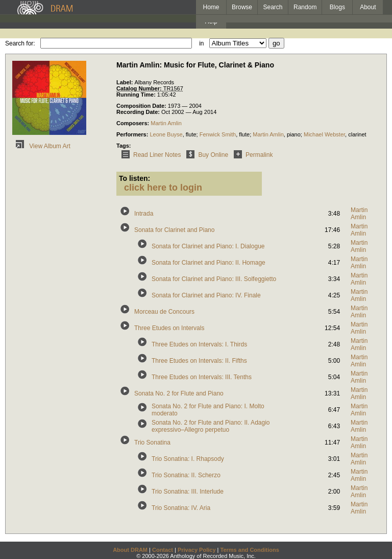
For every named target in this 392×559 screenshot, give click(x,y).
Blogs (337, 7)
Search (273, 7)
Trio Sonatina (152, 442)
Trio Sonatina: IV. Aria (181, 508)
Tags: (124, 146)
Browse (242, 7)
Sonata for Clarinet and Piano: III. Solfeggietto (214, 279)
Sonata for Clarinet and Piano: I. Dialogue (208, 246)
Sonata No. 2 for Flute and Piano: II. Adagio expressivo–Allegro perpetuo (211, 426)
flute (191, 134)
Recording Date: (139, 112)
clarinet (357, 134)
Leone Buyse (166, 134)
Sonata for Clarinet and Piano (174, 230)
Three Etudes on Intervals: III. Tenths (202, 377)
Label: (125, 82)
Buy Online (205, 155)
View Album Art (41, 146)
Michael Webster (324, 134)
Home (211, 7)
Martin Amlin (166, 123)
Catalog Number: (140, 88)
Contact (163, 550)
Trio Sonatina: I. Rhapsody (188, 459)
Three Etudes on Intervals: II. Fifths (199, 361)
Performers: (133, 134)
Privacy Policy (197, 550)
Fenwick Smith (218, 134)
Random (305, 7)
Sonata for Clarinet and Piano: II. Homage (209, 263)
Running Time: (137, 95)
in (201, 43)
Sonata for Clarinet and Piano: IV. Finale (206, 295)
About (368, 7)
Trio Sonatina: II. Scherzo (186, 475)
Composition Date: (142, 106)
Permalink (251, 155)
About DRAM (130, 550)
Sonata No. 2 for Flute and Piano (179, 393)
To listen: (134, 178)
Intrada (144, 214)
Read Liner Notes (149, 155)
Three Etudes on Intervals (169, 328)
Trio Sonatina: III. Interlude (188, 492)
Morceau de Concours (164, 312)
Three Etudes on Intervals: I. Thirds (199, 344)
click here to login (163, 188)
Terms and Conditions (250, 550)
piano (294, 134)
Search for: (20, 43)
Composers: (133, 123)
